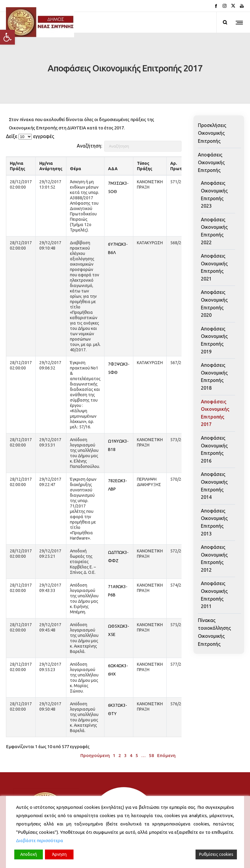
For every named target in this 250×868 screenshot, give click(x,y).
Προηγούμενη (95, 727)
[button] (7, 37)
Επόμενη (166, 727)
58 (151, 727)
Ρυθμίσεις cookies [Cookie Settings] (216, 854)
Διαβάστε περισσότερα (40, 840)
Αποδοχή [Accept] (29, 854)
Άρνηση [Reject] (59, 854)
